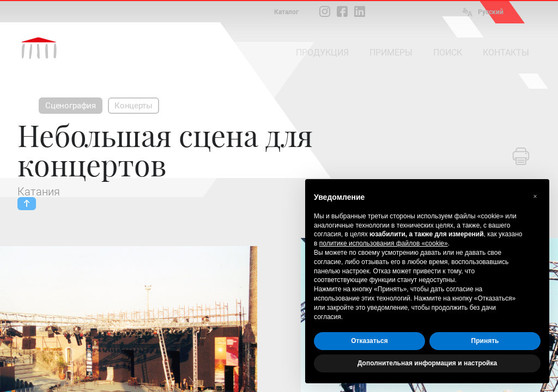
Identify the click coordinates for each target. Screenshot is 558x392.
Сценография (71, 106)
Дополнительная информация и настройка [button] (427, 363)
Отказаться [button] (369, 341)
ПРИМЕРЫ (391, 53)
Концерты (134, 106)
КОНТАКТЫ (506, 53)
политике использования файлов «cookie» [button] (384, 243)
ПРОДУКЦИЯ (322, 53)
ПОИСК (448, 53)
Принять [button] (485, 341)
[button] (535, 197)
